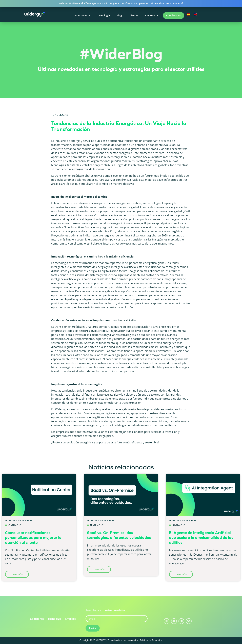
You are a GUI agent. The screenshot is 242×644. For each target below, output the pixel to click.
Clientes (134, 15)
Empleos (71, 619)
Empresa (152, 15)
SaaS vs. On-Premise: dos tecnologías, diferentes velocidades (119, 535)
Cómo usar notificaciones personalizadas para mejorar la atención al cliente (33, 538)
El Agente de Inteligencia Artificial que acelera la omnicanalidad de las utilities (201, 538)
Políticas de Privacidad (151, 640)
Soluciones (82, 15)
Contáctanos (174, 15)
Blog (119, 15)
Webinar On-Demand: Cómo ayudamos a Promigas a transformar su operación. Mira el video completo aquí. (121, 3)
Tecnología (104, 15)
